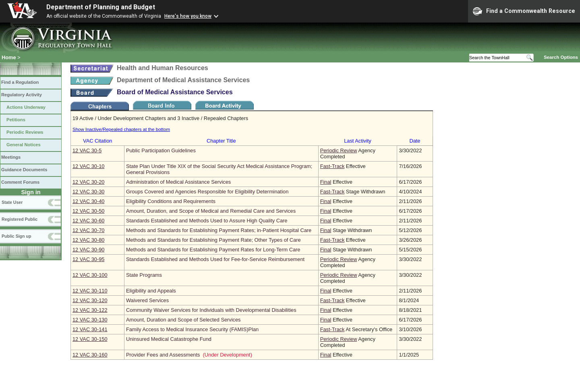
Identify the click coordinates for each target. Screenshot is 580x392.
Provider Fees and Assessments (163, 355)
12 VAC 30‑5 (87, 150)
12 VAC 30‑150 (90, 339)
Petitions (16, 120)
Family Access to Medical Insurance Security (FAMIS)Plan (192, 329)
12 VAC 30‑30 (88, 192)
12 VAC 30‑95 (88, 259)
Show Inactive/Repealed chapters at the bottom (121, 129)
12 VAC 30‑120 (90, 300)
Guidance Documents (24, 170)
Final (326, 182)
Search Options (561, 57)
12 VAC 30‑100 (90, 275)
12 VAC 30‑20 (88, 182)
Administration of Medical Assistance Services (178, 182)
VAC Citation (97, 141)
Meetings (11, 157)
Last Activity (358, 141)
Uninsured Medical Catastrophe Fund (169, 339)
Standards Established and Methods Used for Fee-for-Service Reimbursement (215, 259)
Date (415, 141)
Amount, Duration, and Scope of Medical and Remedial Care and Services (211, 211)
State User (12, 202)
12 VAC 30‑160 (90, 355)
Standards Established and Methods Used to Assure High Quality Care (207, 221)
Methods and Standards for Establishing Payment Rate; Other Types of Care (213, 240)
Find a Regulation (20, 82)
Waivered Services (147, 300)
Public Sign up (16, 236)
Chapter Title (221, 141)
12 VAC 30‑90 (88, 250)
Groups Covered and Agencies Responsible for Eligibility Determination (207, 192)
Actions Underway (26, 107)
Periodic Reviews (25, 132)
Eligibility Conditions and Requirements (171, 201)
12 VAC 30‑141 (90, 329)
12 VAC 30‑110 (90, 291)
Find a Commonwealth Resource (524, 11)
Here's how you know (188, 16)
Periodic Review (339, 150)
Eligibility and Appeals (151, 291)
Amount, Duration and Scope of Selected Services (183, 320)
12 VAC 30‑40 (88, 201)
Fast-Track (332, 166)
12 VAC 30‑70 (88, 230)
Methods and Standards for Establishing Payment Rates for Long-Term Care (213, 250)
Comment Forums (20, 182)
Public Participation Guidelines (161, 150)
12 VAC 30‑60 (88, 221)
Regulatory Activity (22, 95)
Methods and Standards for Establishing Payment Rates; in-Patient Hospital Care (219, 230)
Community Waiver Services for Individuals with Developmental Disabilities (211, 310)
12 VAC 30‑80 (88, 240)
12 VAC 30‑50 (88, 211)
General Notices (24, 145)
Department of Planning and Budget (101, 7)
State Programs (144, 275)
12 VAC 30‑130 (90, 320)
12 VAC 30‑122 (90, 310)
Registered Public (20, 219)
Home (9, 57)
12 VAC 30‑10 (88, 166)
